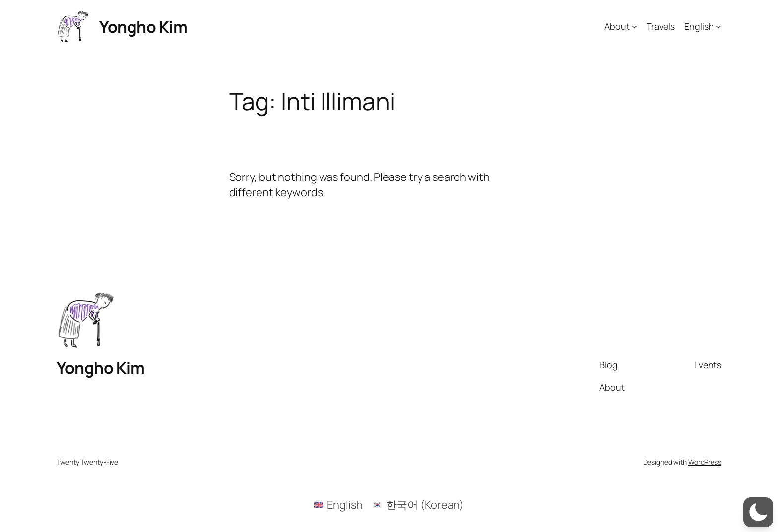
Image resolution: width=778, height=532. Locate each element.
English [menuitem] (345, 505)
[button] (758, 512)
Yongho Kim (143, 27)
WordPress (705, 462)
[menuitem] (338, 504)
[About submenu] (634, 27)
